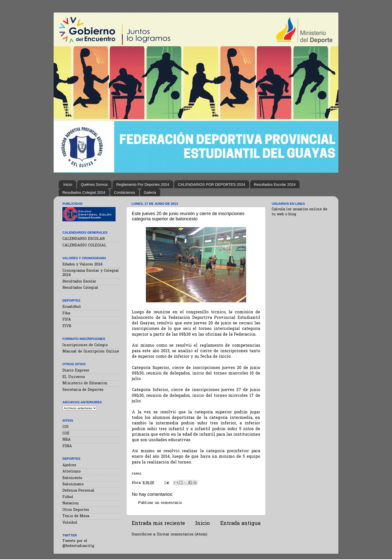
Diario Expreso (76, 371)
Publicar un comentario (160, 503)
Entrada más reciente (158, 524)
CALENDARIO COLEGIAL (84, 246)
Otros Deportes (76, 510)
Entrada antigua (240, 524)
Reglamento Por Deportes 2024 (143, 184)
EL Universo (74, 377)
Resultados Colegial (80, 288)
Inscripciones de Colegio (85, 345)
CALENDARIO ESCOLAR (84, 239)
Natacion (71, 503)
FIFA (67, 320)
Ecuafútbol (72, 307)
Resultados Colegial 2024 (84, 192)
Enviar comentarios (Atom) (182, 535)
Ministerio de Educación (85, 383)
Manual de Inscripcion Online (91, 352)
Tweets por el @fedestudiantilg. (79, 544)
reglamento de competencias (230, 346)
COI (66, 427)
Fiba (66, 313)
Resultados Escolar (79, 282)
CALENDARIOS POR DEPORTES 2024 (212, 184)
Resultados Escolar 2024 (275, 184)
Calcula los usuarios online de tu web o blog (300, 212)
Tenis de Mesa (76, 516)
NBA (67, 440)
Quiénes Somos (94, 184)
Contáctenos (125, 192)
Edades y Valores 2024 (82, 265)
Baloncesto (72, 478)
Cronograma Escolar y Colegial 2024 (91, 273)
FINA (67, 446)
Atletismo (72, 472)
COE (66, 434)
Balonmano (73, 484)
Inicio (68, 184)
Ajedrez (69, 465)
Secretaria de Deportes (83, 390)
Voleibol (70, 523)
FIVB (67, 326)
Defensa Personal (78, 491)
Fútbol (68, 497)
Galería (150, 192)
